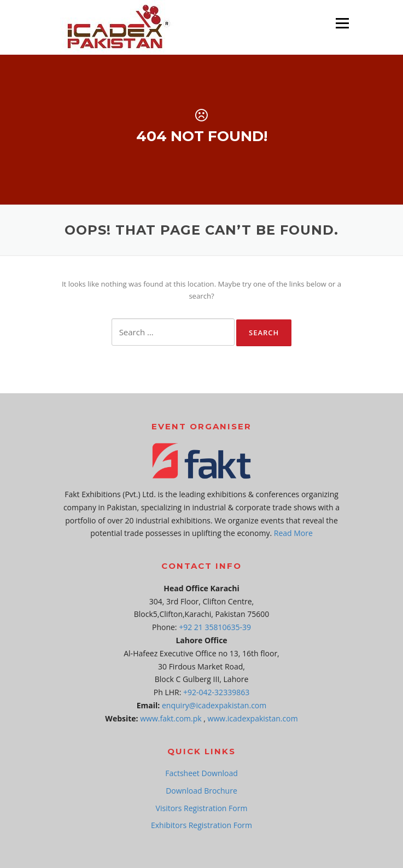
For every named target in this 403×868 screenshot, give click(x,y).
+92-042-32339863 (216, 692)
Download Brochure (201, 791)
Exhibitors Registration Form (201, 825)
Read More (293, 533)
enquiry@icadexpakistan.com (214, 705)
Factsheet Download (201, 773)
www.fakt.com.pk (171, 718)
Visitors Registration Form (202, 808)
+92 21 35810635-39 (215, 627)
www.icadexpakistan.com (253, 718)
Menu (342, 23)
